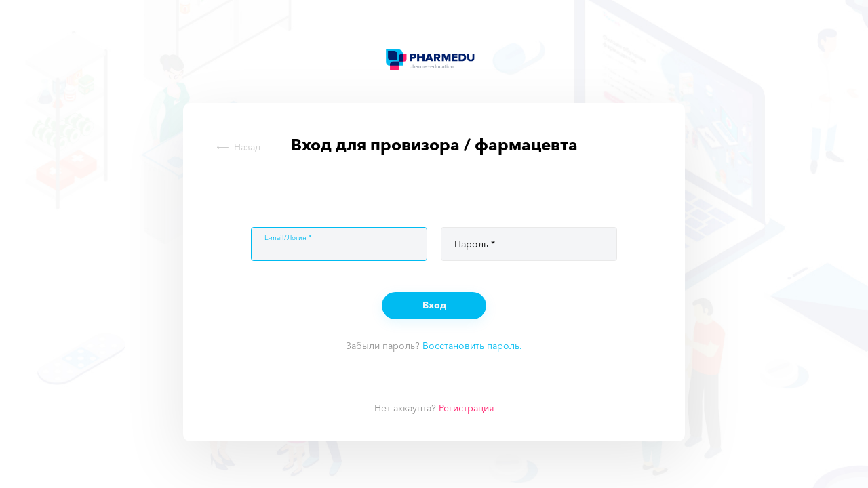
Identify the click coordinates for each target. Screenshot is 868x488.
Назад (239, 147)
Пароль (471, 244)
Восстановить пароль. (472, 346)
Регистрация (467, 408)
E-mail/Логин (285, 238)
